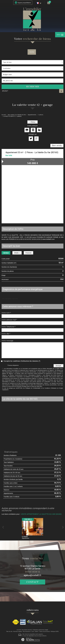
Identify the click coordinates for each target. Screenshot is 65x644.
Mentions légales (18, 631)
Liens (33, 631)
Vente (32, 52)
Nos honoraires (27, 631)
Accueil (4, 115)
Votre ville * (6, 334)
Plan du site (9, 631)
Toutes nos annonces (45, 631)
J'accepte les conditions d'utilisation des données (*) (22, 361)
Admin (37, 631)
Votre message (7, 341)
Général (6, 253)
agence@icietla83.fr (33, 575)
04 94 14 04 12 (33, 572)
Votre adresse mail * (9, 320)
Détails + (17, 253)
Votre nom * (6, 313)
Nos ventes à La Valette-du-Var (17, 115)
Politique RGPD (55, 631)
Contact (32, 582)
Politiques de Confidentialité (33, 388)
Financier (29, 253)
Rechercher (33, 87)
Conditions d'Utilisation (51, 388)
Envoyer (58, 366)
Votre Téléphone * (8, 327)
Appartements (32, 115)
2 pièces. (41, 115)
